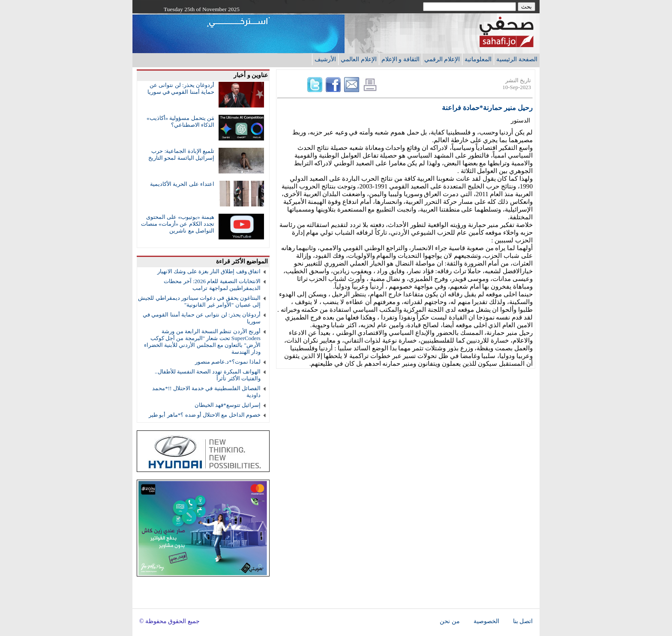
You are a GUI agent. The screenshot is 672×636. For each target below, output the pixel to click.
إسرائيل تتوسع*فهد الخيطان (228, 405)
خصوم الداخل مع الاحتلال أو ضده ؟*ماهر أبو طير (205, 415)
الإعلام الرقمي (442, 59)
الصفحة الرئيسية (517, 59)
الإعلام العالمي (359, 59)
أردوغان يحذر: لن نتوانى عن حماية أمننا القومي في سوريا (181, 88)
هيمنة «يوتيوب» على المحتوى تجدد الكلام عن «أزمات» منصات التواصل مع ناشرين (178, 224)
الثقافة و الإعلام (400, 59)
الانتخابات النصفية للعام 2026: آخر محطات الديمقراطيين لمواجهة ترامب (212, 285)
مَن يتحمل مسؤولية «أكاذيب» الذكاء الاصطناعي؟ (180, 121)
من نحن (450, 621)
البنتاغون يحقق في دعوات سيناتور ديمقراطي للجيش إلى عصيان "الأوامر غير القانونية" (199, 301)
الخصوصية (486, 621)
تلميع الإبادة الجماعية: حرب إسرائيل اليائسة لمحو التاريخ (181, 154)
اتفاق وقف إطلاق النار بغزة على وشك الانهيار (209, 271)
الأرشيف (325, 59)
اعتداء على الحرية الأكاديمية (182, 184)
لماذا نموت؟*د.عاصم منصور (228, 362)
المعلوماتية (478, 59)
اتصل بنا (523, 621)
